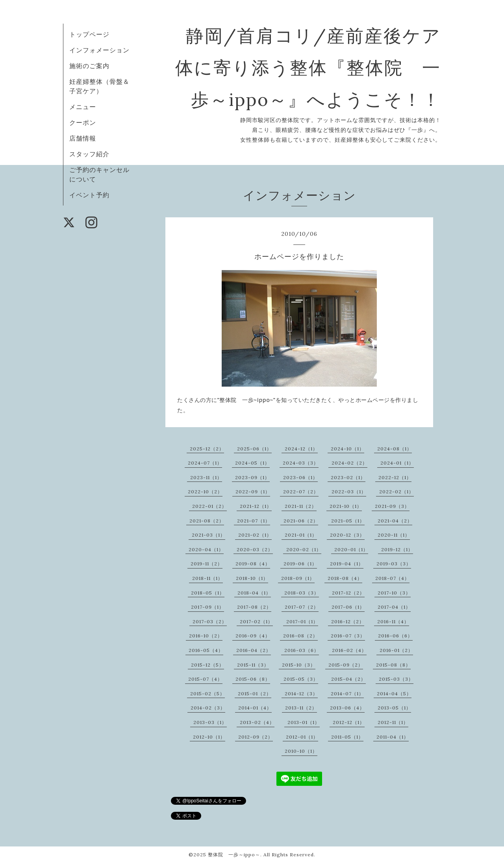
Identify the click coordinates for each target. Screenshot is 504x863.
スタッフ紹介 (89, 154)
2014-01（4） (255, 708)
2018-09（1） (298, 578)
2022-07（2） (301, 492)
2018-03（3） (302, 593)
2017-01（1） (302, 621)
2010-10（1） (301, 751)
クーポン (83, 122)
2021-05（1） (348, 521)
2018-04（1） (254, 593)
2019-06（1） (300, 564)
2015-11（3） (253, 665)
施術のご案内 (89, 66)
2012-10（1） (209, 737)
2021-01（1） (301, 535)
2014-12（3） (301, 694)
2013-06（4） (347, 708)
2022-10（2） (205, 492)
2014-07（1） (347, 694)
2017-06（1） (348, 607)
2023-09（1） (252, 477)
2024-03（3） (301, 463)
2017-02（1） (256, 621)
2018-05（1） (208, 593)
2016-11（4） (393, 621)
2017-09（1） (208, 607)
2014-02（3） (208, 708)
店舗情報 (83, 138)
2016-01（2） (396, 650)
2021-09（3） (392, 506)
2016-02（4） (349, 650)
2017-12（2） (348, 593)
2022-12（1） (395, 477)
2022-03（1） (349, 492)
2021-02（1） (255, 535)
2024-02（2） (349, 463)
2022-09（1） (253, 492)
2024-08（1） (395, 449)
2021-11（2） (301, 506)
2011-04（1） (393, 737)
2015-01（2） (255, 694)
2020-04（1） (206, 549)
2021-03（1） (208, 535)
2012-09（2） (256, 737)
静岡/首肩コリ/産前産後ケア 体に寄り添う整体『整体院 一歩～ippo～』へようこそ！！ (327, 68)
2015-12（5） (208, 665)
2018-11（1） (208, 578)
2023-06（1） (300, 477)
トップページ (89, 34)
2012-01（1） (302, 737)
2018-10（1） (252, 578)
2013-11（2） (301, 708)
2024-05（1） (252, 463)
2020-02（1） (304, 549)
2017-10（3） (394, 593)
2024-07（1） (205, 463)
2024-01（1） (397, 463)
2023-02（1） (348, 477)
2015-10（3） (299, 665)
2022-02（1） (397, 492)
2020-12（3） (347, 535)
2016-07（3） (348, 636)
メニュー (83, 107)
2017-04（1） (394, 607)
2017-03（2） (210, 621)
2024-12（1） (301, 449)
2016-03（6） (302, 650)
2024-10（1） (347, 449)
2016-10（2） (206, 636)
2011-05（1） (347, 737)
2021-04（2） (395, 521)
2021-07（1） (254, 521)
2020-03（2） (255, 549)
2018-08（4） (345, 578)
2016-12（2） (348, 621)
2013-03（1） (210, 722)
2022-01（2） (209, 506)
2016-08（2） (300, 636)
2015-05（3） (301, 679)
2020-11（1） (394, 535)
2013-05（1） (394, 708)
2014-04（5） (394, 694)
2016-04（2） (254, 650)
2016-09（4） (253, 636)
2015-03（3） (396, 679)
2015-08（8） (393, 665)
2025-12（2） (207, 449)
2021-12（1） (256, 506)
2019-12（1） (397, 549)
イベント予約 (89, 195)
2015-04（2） (348, 679)
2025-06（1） (254, 449)
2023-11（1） (206, 477)
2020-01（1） (351, 549)
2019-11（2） (207, 564)
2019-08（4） (253, 564)
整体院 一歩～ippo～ (234, 855)
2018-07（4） (392, 578)
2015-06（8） (253, 679)
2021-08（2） (207, 521)
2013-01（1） (304, 722)
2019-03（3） (394, 564)
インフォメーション (99, 50)
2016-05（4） (206, 650)
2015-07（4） (205, 679)
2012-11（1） (393, 722)
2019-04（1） (347, 564)
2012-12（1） (349, 722)
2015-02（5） (208, 694)
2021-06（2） (301, 521)
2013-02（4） (257, 722)
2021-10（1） (346, 506)
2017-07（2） (302, 607)
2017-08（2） (254, 607)
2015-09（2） (346, 665)
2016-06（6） (395, 636)
